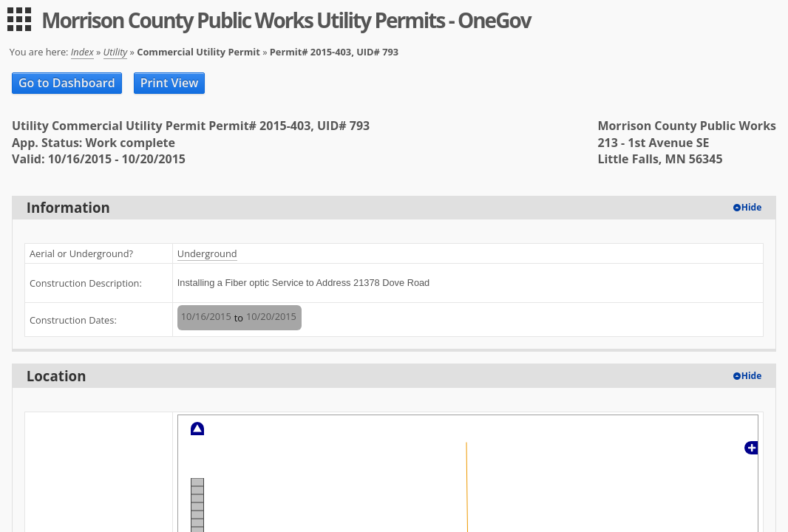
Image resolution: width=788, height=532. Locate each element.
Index (82, 52)
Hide (752, 207)
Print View (170, 83)
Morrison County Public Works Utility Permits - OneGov (286, 20)
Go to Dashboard (67, 83)
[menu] (19, 19)
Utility (116, 52)
